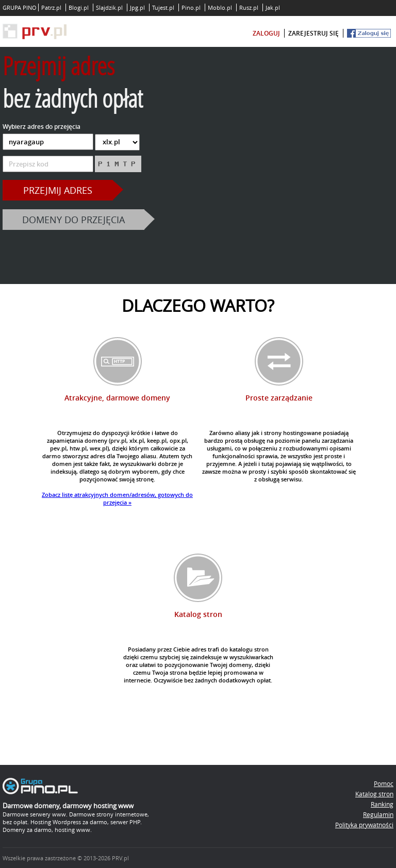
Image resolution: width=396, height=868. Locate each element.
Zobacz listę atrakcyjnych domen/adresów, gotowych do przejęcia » (117, 498)
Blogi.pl (79, 7)
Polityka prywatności (364, 825)
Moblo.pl (220, 7)
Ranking (382, 804)
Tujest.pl (163, 7)
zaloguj (266, 33)
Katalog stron (374, 794)
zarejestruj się (313, 33)
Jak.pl (273, 7)
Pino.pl (191, 7)
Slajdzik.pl (109, 7)
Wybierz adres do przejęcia (42, 127)
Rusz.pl (249, 7)
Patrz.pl (51, 7)
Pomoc (384, 783)
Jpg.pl (137, 7)
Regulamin (378, 814)
